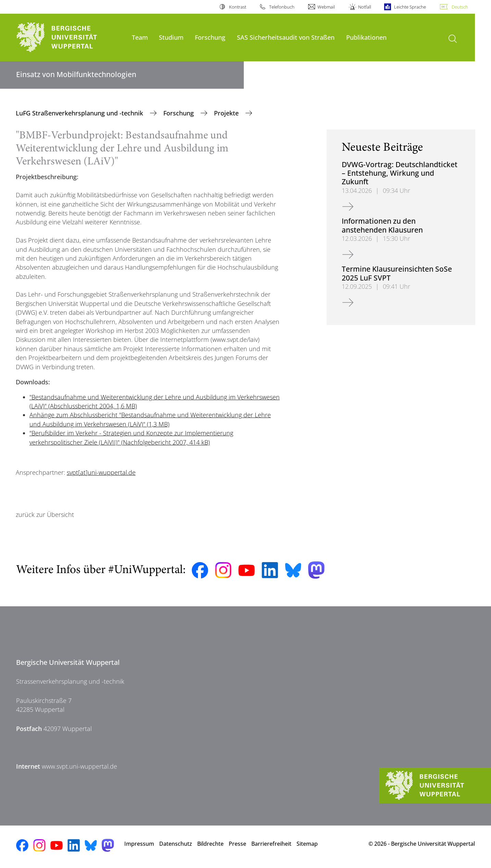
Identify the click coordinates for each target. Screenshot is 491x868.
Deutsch (460, 7)
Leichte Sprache (410, 7)
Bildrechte (210, 844)
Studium (171, 37)
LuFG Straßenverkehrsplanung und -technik (80, 113)
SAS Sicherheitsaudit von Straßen (286, 37)
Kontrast (238, 7)
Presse (237, 844)
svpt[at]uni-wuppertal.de (101, 472)
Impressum (139, 844)
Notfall (365, 7)
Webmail (326, 7)
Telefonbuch (282, 7)
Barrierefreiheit (271, 844)
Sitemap (307, 844)
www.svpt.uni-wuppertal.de (79, 766)
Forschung (210, 37)
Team (140, 37)
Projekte (227, 113)
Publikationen (366, 37)
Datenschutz (176, 844)
